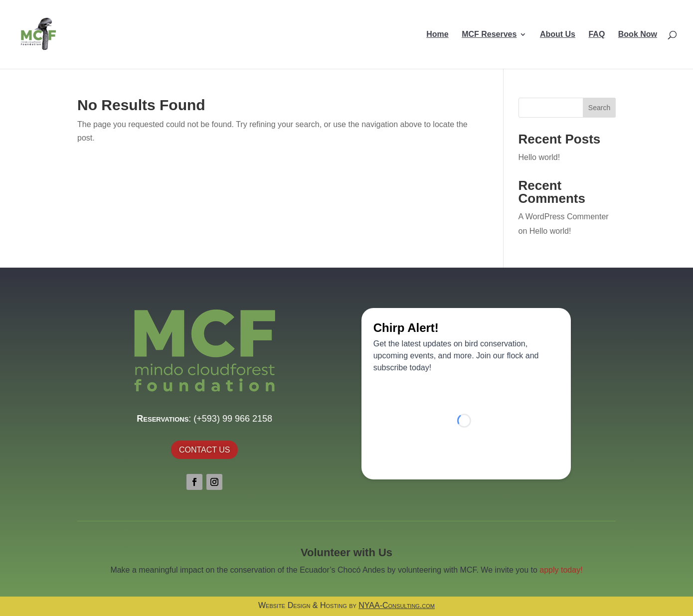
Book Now (638, 35)
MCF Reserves (489, 35)
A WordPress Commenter (564, 217)
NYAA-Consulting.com (397, 605)
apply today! (561, 570)
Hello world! (539, 157)
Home (437, 35)
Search (599, 108)
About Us (558, 35)
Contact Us (205, 450)
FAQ (597, 35)
